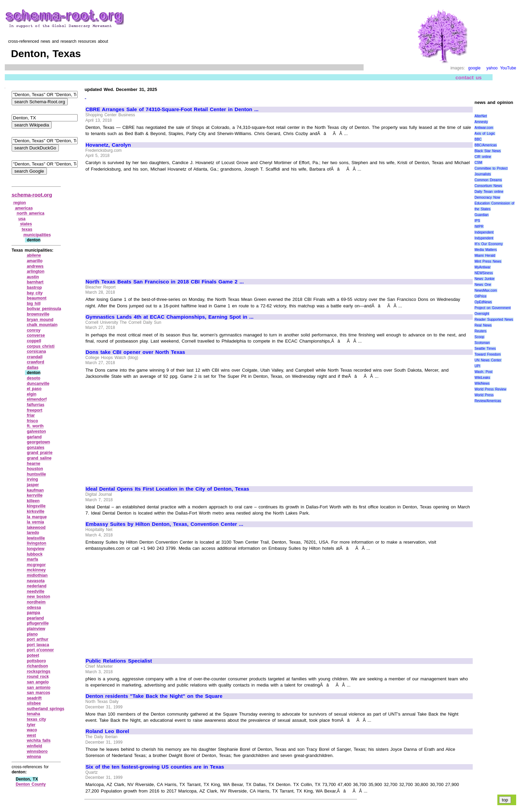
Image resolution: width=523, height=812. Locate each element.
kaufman (35, 490)
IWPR (479, 227)
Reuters (480, 331)
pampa (33, 613)
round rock (38, 677)
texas (27, 229)
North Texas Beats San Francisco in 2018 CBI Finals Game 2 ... (165, 282)
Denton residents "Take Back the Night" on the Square (154, 696)
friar (31, 415)
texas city (36, 719)
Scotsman (482, 343)
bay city (35, 293)
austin (33, 277)
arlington (35, 271)
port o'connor (40, 650)
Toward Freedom (488, 354)
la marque (37, 517)
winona (34, 757)
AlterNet (481, 116)
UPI (477, 366)
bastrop (34, 288)
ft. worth (35, 426)
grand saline (39, 458)
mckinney (36, 570)
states (26, 224)
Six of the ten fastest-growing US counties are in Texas (155, 767)
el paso (34, 389)
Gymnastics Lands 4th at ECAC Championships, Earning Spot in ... (169, 317)
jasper (33, 485)
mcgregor (36, 565)
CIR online (483, 157)
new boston (38, 597)
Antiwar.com (484, 128)
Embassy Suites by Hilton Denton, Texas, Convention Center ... (164, 524)
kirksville (35, 511)
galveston (36, 431)
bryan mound (40, 320)
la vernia (35, 522)
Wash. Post (483, 372)
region (20, 203)
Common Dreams (488, 180)
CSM (478, 163)
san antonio (38, 688)
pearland (35, 618)
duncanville (38, 384)
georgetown (38, 442)
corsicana (36, 351)
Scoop (479, 337)
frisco (32, 421)
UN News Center (488, 360)
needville (35, 591)
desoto (33, 378)
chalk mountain (42, 325)
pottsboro (36, 661)
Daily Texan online (489, 192)
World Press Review (490, 389)
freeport (34, 410)
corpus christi (41, 346)
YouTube (508, 68)
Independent (484, 232)
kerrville (35, 495)
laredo (33, 533)
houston (35, 469)
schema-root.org (32, 195)
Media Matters (486, 250)
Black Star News (488, 151)
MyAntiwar (482, 267)
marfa (32, 559)
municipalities (37, 235)
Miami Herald (485, 256)
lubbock (35, 554)
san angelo (38, 682)
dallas (32, 368)
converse (36, 335)
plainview (36, 629)
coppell (34, 341)
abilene (34, 255)
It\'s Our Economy (488, 244)
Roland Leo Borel (107, 731)
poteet (33, 655)
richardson (37, 666)
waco (32, 730)
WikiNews (482, 383)
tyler (31, 725)
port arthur (37, 639)
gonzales (35, 448)
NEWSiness (483, 273)
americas (24, 208)
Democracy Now (487, 197)
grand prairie (40, 453)
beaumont (36, 298)
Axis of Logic (485, 134)
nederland (36, 586)
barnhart (35, 282)
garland (34, 437)
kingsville (36, 506)
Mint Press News (488, 261)
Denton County (31, 784)
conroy (34, 330)
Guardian (481, 215)
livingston (36, 543)
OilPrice (480, 296)
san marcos (38, 693)
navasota (36, 581)
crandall (35, 357)
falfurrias (35, 405)
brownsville (38, 314)
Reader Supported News (494, 320)
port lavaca (38, 645)
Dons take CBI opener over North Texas (135, 352)
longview (35, 549)
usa (22, 219)
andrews (35, 266)
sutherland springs (45, 709)
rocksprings (38, 671)
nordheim (36, 602)
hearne (33, 464)
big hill (34, 304)
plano (32, 634)
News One (483, 285)
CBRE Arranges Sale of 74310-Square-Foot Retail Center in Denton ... (172, 109)
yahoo (492, 68)
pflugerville (38, 623)
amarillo (35, 261)
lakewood (36, 528)
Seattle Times (485, 349)
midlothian (37, 575)
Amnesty (481, 122)
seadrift (34, 698)
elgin (31, 394)
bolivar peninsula (44, 309)
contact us (469, 77)
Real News (483, 325)
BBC (478, 139)
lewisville (36, 538)
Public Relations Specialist (119, 661)
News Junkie (484, 279)
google (474, 68)
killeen (33, 501)
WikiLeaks (482, 378)
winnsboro (37, 751)
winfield (34, 746)
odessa (34, 608)
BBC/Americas (486, 145)
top (505, 800)
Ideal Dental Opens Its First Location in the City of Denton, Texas (167, 489)
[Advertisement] (143, 222)
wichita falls (39, 741)
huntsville (36, 474)
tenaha (33, 714)
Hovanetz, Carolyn (108, 145)
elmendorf (37, 399)
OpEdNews (483, 302)
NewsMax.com (486, 290)
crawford (35, 362)
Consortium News (488, 186)
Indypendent (484, 238)
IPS (477, 221)
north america (31, 213)
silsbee (34, 703)
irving (32, 479)
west (31, 735)
